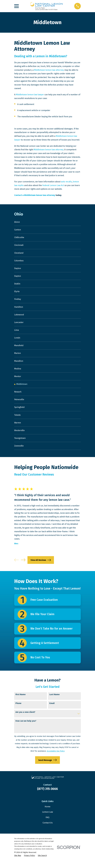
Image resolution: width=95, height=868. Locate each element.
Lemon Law (48, 819)
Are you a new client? (25, 719)
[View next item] (23, 567)
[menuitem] (47, 222)
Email (52, 710)
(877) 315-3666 (47, 796)
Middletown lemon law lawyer (30, 95)
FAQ (47, 824)
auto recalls (66, 182)
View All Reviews (41, 567)
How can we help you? (26, 728)
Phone (18, 710)
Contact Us (48, 830)
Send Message (47, 767)
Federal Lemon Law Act (53, 185)
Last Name (54, 702)
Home (47, 814)
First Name (21, 702)
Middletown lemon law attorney (49, 70)
